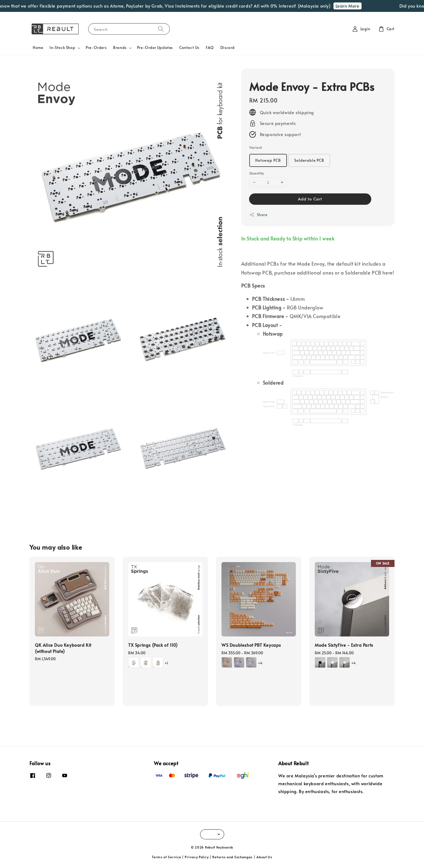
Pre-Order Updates (155, 47)
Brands (120, 48)
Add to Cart (310, 199)
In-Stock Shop (62, 48)
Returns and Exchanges (232, 857)
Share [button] (258, 215)
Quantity (257, 173)
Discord (228, 47)
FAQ (210, 47)
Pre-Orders (96, 47)
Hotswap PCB (268, 160)
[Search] (161, 29)
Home (38, 47)
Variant (256, 147)
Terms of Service (166, 857)
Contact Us (189, 47)
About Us (264, 857)
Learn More (352, 6)
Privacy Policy (197, 857)
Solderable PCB (309, 160)
